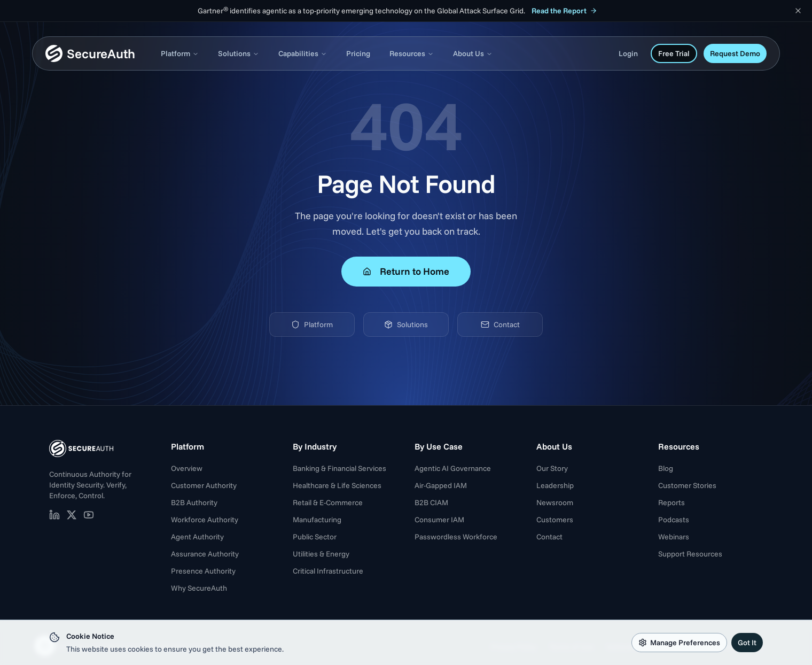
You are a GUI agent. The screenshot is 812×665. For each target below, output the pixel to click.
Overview (187, 468)
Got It (747, 643)
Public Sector (315, 537)
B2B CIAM (431, 502)
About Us (473, 53)
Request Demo (735, 53)
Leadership (555, 485)
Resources (412, 53)
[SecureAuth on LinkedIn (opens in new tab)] (54, 515)
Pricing (358, 53)
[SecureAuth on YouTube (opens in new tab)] (89, 515)
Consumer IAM (439, 520)
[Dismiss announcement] (798, 11)
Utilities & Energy (321, 554)
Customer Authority (204, 485)
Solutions (239, 53)
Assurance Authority (205, 554)
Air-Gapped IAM (441, 485)
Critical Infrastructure (328, 571)
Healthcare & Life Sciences (337, 485)
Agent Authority (197, 537)
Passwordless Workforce (456, 537)
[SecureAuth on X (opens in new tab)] (72, 515)
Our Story (552, 468)
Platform (180, 53)
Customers (555, 520)
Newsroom (555, 502)
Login (628, 53)
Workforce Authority (205, 520)
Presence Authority (203, 571)
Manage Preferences (679, 643)
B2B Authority (194, 502)
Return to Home (406, 271)
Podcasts (674, 520)
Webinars (674, 537)
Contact (500, 324)
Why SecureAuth (199, 588)
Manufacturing (317, 520)
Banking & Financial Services (339, 468)
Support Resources (690, 554)
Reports (672, 502)
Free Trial (674, 53)
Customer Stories (687, 485)
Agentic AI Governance (453, 468)
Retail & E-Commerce (328, 502)
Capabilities (303, 53)
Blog (666, 468)
